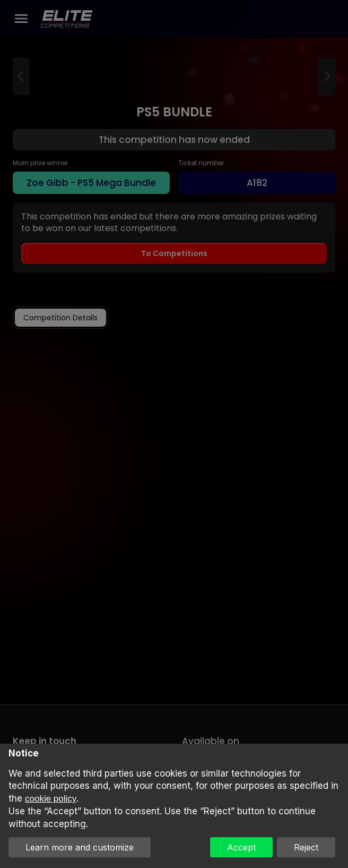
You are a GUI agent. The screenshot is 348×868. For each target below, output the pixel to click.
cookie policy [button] (51, 799)
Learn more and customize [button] (80, 847)
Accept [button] (241, 847)
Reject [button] (306, 847)
